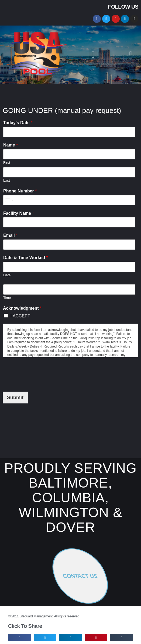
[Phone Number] (69, 200)
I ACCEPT (20, 316)
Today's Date (18, 123)
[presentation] (44, 373)
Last (7, 180)
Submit (15, 398)
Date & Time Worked (26, 258)
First (7, 162)
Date (7, 275)
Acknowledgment (22, 308)
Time (7, 298)
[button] (93, 55)
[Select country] (9, 200)
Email (10, 235)
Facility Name (19, 213)
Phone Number (20, 191)
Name (11, 145)
